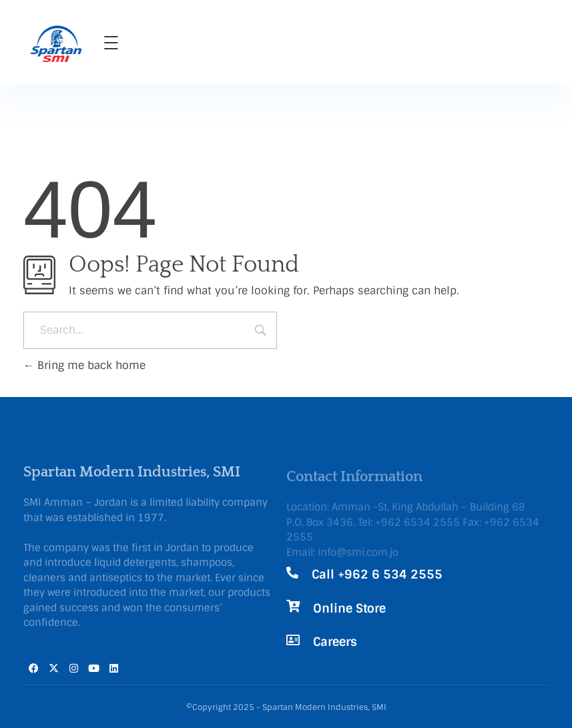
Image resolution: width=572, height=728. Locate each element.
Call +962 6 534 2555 (377, 575)
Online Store (349, 609)
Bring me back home (84, 365)
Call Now (464, 32)
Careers (335, 642)
